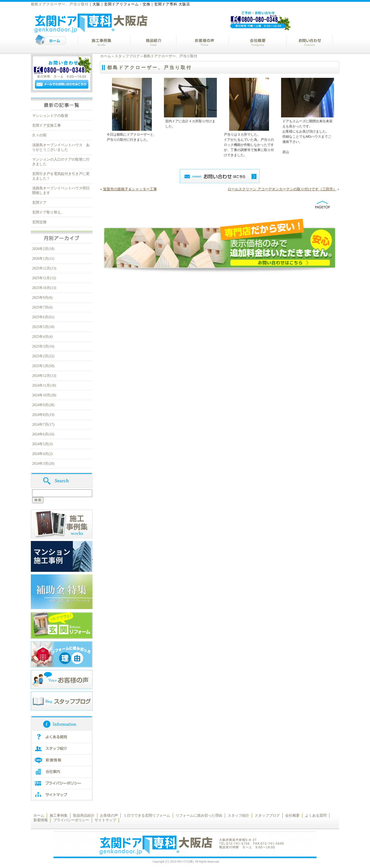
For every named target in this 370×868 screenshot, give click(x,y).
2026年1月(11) (43, 259)
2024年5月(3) (42, 444)
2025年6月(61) (43, 317)
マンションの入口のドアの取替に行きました (61, 162)
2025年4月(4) (42, 337)
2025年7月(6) (42, 307)
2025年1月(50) (43, 366)
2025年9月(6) (42, 298)
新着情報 (41, 820)
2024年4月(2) (42, 454)
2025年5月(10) (43, 327)
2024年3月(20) (43, 464)
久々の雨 (39, 135)
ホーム (106, 56)
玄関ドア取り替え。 (48, 212)
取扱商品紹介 (84, 815)
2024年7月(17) (43, 424)
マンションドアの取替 (50, 116)
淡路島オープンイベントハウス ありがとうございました (61, 147)
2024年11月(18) (44, 385)
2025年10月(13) (44, 288)
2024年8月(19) (43, 415)
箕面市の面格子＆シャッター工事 (130, 189)
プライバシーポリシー (71, 820)
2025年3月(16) (43, 346)
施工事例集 (59, 815)
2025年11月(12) (44, 278)
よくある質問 (316, 815)
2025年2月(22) (43, 356)
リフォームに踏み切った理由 (199, 815)
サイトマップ (105, 820)
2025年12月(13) (44, 268)
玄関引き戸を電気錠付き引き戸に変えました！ (61, 176)
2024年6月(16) (43, 434)
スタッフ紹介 (238, 815)
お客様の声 (109, 815)
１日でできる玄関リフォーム (147, 815)
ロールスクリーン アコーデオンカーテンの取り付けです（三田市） (282, 189)
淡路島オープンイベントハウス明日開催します (61, 190)
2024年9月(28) (43, 405)
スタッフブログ (127, 56)
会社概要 (292, 815)
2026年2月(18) (43, 249)
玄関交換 (39, 222)
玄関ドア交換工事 (47, 125)
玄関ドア (39, 203)
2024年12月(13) (44, 376)
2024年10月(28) (44, 395)
